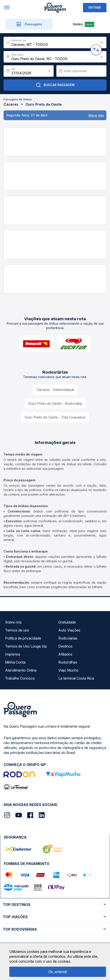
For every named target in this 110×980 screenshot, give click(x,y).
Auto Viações (69, 630)
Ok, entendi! (58, 972)
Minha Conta (15, 662)
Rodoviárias (68, 638)
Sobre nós (13, 622)
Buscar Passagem (55, 85)
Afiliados (65, 654)
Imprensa (13, 654)
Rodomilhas (68, 662)
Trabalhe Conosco (20, 678)
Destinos (65, 646)
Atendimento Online (21, 670)
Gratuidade (67, 622)
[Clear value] (49, 71)
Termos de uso (17, 630)
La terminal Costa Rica (76, 678)
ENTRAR (95, 7)
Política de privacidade (23, 638)
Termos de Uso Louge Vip (26, 646)
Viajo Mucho (68, 670)
